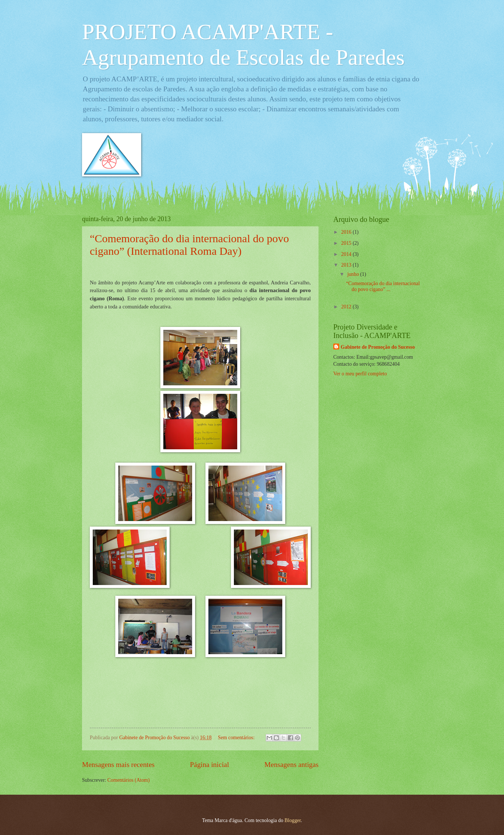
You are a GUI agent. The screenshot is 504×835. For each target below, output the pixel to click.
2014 (347, 254)
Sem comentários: (237, 738)
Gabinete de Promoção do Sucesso (378, 347)
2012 (347, 307)
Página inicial (210, 765)
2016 (347, 232)
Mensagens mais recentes (118, 765)
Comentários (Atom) (129, 780)
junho (354, 274)
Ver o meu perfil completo (360, 374)
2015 (347, 243)
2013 (347, 265)
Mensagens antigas (292, 765)
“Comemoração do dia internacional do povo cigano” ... (383, 287)
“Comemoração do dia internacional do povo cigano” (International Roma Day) (189, 245)
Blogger (293, 820)
